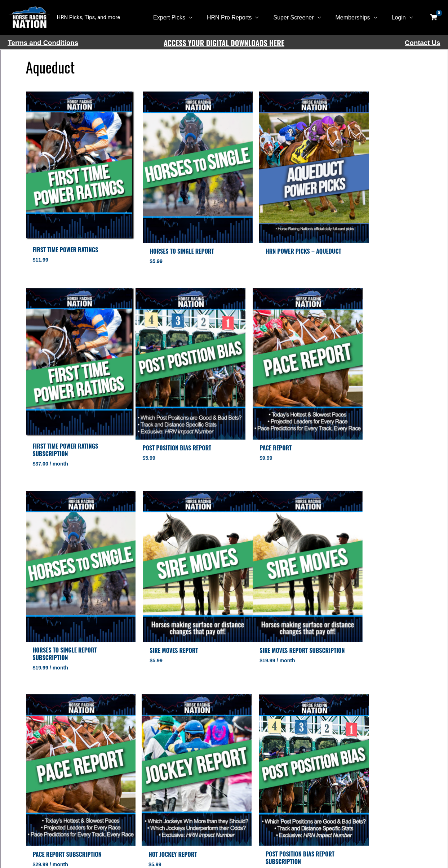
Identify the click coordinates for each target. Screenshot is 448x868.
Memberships (357, 17)
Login (400, 17)
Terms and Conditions (43, 43)
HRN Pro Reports (239, 17)
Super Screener (301, 17)
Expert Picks (182, 17)
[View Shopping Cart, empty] (434, 18)
